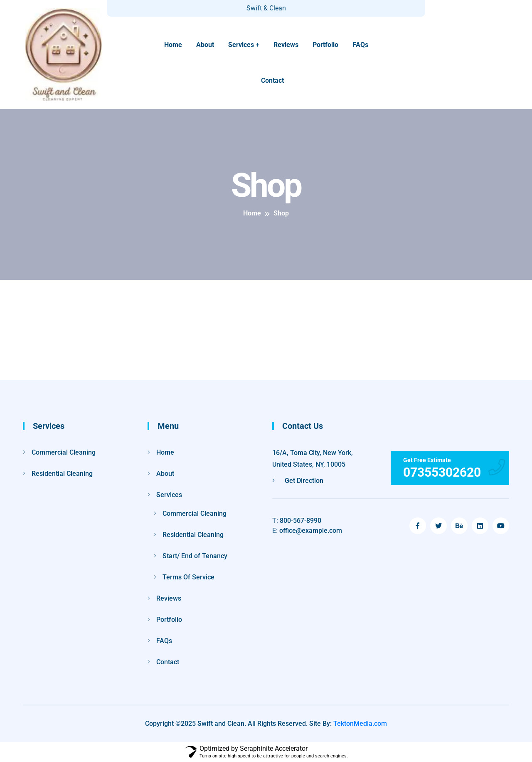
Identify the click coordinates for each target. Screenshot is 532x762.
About (205, 45)
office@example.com (307, 531)
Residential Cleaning (62, 474)
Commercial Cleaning (64, 452)
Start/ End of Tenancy (195, 556)
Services (241, 45)
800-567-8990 (297, 521)
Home (173, 45)
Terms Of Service (188, 577)
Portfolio (325, 45)
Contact (272, 80)
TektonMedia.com (360, 724)
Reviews (286, 45)
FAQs (360, 45)
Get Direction (298, 481)
